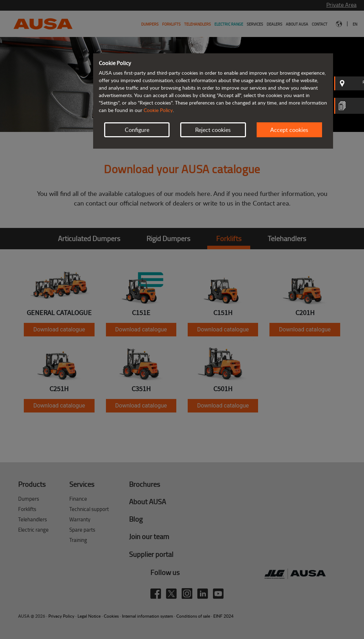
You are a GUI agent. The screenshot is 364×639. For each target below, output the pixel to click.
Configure (137, 130)
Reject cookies (213, 130)
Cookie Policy (158, 110)
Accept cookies (289, 130)
